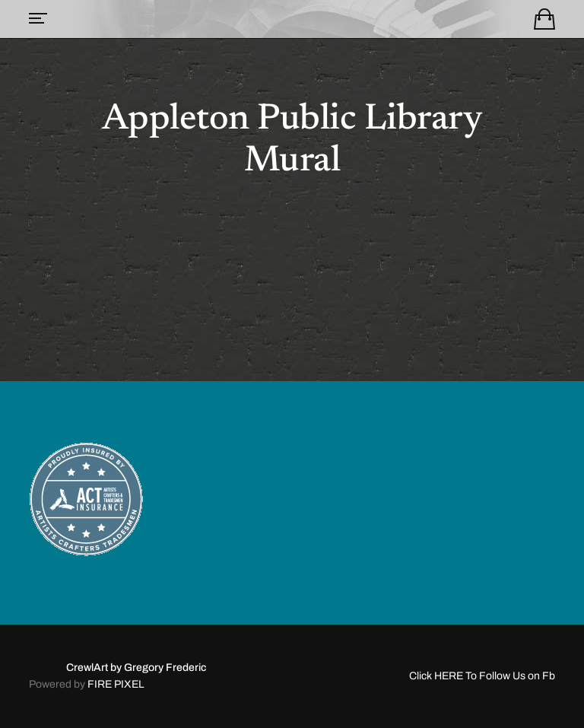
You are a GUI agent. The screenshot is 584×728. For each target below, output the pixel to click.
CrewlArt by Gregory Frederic (136, 668)
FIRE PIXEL (116, 684)
